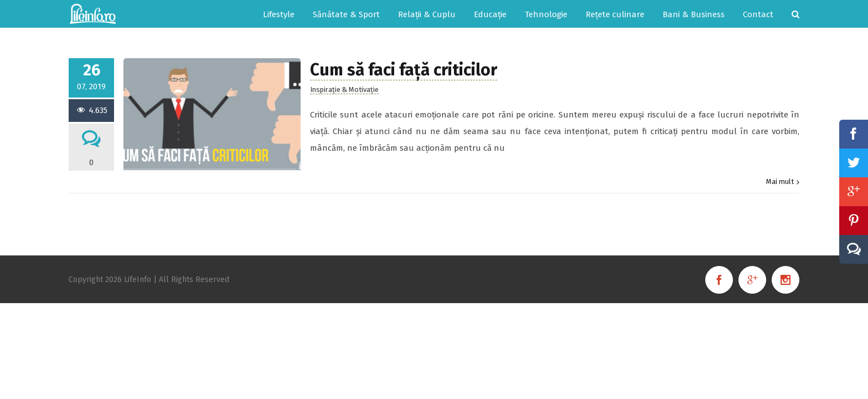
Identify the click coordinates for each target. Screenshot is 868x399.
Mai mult (780, 181)
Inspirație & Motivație (344, 89)
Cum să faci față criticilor (404, 70)
